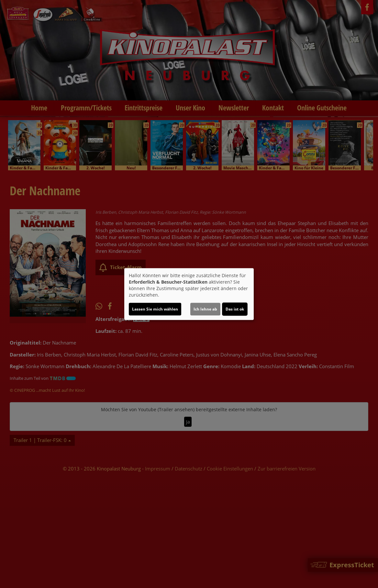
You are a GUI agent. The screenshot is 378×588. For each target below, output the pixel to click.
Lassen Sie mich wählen (155, 309)
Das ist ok (235, 309)
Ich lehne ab (205, 309)
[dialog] (189, 294)
